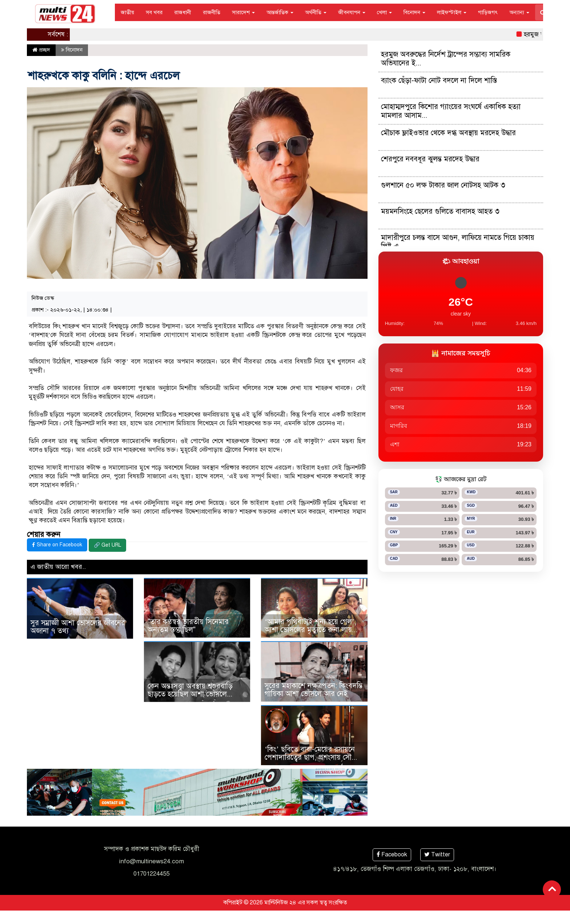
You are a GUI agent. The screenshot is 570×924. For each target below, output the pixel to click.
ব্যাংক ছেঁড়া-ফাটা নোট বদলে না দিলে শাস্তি (439, 81)
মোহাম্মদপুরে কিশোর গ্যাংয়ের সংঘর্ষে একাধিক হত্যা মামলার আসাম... (451, 111)
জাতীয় (127, 12)
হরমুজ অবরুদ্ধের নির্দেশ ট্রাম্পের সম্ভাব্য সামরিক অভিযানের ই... (446, 59)
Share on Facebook (57, 545)
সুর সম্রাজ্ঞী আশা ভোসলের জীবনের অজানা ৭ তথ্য (78, 627)
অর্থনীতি (316, 12)
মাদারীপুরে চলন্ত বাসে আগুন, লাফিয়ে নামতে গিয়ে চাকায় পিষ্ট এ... (458, 242)
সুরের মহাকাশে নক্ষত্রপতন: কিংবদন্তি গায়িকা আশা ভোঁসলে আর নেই (314, 690)
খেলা (384, 12)
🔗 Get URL (107, 545)
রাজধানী (183, 12)
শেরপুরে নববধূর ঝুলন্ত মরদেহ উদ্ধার (430, 159)
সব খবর (154, 12)
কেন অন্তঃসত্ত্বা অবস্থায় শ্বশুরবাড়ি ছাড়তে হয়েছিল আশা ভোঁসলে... (190, 690)
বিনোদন (414, 12)
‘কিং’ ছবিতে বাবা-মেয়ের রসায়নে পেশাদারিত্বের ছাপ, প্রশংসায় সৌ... (311, 753)
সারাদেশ (243, 12)
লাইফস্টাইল (452, 12)
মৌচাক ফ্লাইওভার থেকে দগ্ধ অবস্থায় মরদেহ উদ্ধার (448, 133)
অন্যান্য (519, 12)
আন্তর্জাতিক (280, 12)
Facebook (392, 855)
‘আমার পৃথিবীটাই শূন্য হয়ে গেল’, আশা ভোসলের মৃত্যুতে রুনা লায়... (311, 626)
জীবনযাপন (352, 12)
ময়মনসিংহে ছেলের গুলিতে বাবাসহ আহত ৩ (440, 211)
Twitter (437, 855)
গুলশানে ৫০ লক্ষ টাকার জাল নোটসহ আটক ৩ (443, 185)
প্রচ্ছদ (41, 50)
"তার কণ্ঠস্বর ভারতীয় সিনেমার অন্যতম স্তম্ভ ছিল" (188, 626)
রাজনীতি (212, 12)
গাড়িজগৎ (488, 12)
